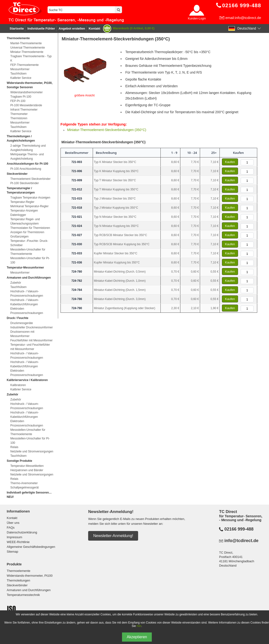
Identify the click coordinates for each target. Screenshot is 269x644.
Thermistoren (19, 118)
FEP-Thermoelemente (24, 65)
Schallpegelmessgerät (24, 488)
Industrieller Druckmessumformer (32, 327)
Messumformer (20, 69)
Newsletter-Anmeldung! (113, 536)
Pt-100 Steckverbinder (25, 183)
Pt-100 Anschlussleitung (26, 169)
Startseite (17, 28)
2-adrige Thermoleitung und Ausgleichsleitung (28, 148)
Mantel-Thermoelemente (26, 43)
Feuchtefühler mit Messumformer (31, 340)
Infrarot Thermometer (24, 110)
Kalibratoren (18, 385)
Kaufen (230, 162)
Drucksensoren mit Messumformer (22, 334)
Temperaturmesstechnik (23, 595)
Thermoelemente (18, 571)
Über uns (13, 523)
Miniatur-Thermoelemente (27, 52)
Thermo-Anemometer (24, 483)
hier (139, 626)
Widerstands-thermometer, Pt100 (30, 576)
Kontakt (94, 28)
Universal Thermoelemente (28, 48)
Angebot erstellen (72, 28)
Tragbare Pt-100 (21, 97)
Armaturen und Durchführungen (29, 590)
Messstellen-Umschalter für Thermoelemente (28, 252)
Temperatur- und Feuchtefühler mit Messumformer (30, 347)
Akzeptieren (137, 637)
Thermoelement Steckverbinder (30, 179)
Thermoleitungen (18, 580)
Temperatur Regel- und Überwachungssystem (25, 221)
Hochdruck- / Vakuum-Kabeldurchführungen (24, 302)
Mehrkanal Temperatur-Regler (29, 206)
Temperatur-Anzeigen (24, 211)
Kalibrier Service (21, 78)
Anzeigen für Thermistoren (27, 232)
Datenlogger (18, 215)
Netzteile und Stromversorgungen (32, 451)
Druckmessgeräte (22, 323)
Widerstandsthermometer (27, 92)
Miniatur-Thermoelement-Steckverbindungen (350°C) (107, 130)
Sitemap (12, 552)
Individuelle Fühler (41, 28)
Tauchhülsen (18, 74)
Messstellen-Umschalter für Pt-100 (30, 260)
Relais (14, 447)
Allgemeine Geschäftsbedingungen (31, 547)
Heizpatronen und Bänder (27, 470)
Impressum (14, 537)
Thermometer (19, 114)
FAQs (11, 528)
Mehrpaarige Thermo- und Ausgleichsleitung (27, 156)
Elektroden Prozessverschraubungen (27, 311)
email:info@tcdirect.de (243, 18)
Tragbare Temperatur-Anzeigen (30, 198)
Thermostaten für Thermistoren (30, 228)
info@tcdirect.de (241, 541)
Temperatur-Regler (22, 202)
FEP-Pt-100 (18, 101)
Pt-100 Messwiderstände (26, 105)
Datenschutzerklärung (22, 532)
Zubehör (16, 283)
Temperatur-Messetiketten (27, 466)
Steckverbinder (17, 585)
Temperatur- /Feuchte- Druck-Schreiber (29, 243)
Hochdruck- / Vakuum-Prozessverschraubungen (27, 294)
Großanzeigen (19, 237)
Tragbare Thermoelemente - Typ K (31, 58)
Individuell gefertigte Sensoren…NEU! (29, 495)
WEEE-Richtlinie (18, 542)
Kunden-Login (197, 19)
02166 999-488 (239, 529)
